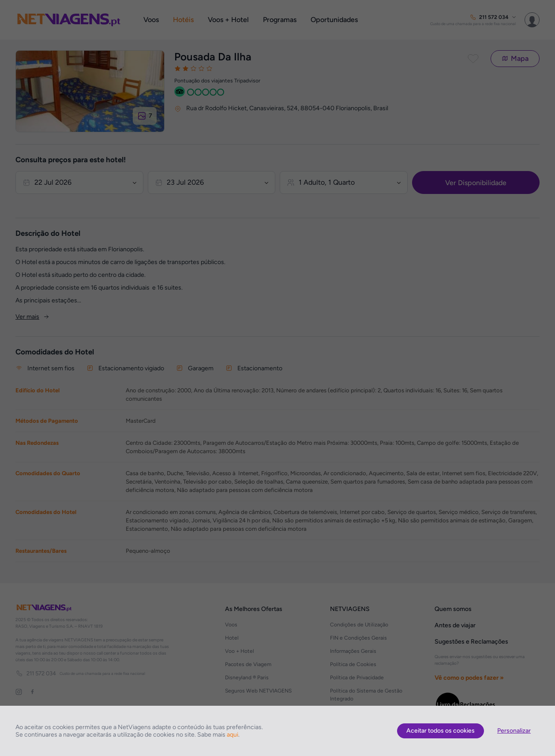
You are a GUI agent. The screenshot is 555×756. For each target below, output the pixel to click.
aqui (232, 735)
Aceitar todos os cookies (441, 731)
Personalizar (514, 731)
